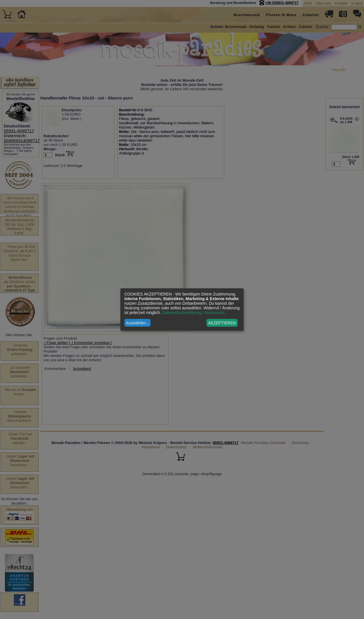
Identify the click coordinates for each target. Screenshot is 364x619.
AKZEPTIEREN (222, 323)
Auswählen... (138, 323)
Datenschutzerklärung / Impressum (193, 313)
